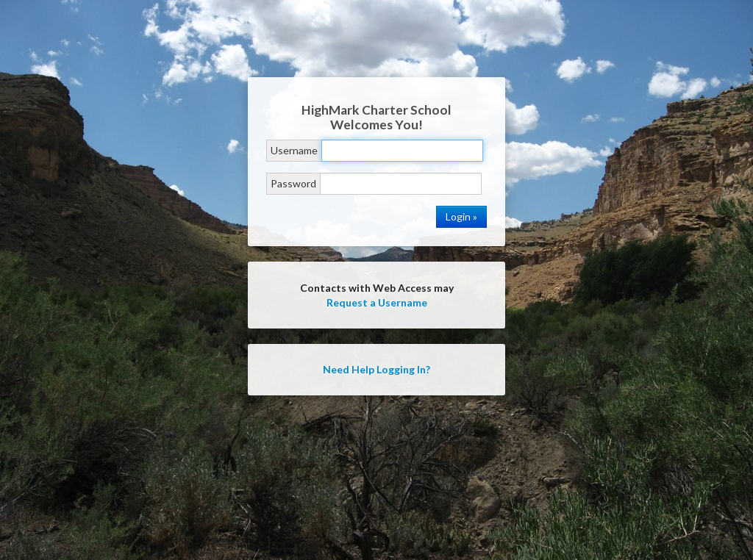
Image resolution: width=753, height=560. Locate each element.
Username (294, 150)
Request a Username (377, 302)
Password (293, 183)
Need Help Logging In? (376, 369)
